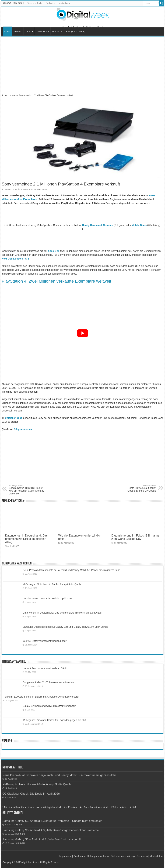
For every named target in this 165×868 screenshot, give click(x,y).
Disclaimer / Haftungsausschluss (91, 856)
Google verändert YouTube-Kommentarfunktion (48, 682)
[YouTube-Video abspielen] (82, 333)
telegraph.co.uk (23, 429)
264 (20, 825)
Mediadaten (64, 3)
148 (24, 834)
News (7, 32)
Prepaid (56, 32)
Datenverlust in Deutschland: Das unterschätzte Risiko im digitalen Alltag (26, 539)
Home (5, 95)
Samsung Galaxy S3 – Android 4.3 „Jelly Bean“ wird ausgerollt (42, 839)
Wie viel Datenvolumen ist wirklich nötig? (45, 641)
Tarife (28, 32)
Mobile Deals (139, 225)
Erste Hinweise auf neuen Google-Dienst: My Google (138, 488)
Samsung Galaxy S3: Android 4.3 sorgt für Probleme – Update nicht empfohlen (52, 821)
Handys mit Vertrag (76, 32)
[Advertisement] (83, 65)
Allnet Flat (42, 32)
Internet (18, 32)
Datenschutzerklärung (123, 856)
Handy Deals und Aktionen (98, 225)
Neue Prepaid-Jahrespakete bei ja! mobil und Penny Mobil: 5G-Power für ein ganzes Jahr (71, 570)
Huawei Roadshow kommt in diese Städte (45, 668)
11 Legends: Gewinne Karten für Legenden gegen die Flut (54, 720)
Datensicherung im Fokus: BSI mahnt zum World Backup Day (135, 537)
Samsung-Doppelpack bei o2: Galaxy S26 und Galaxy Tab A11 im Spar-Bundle (65, 627)
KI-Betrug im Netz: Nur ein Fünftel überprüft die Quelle (52, 584)
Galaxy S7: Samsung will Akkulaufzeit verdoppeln (49, 706)
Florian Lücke (11, 189)
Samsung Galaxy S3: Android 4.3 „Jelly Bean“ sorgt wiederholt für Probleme (51, 830)
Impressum (65, 856)
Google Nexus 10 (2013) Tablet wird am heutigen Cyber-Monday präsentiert (27, 490)
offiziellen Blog (14, 418)
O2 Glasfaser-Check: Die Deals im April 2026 (47, 599)
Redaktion (51, 3)
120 (24, 843)
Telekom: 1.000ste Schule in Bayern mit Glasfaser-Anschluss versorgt (41, 697)
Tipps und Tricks (35, 3)
